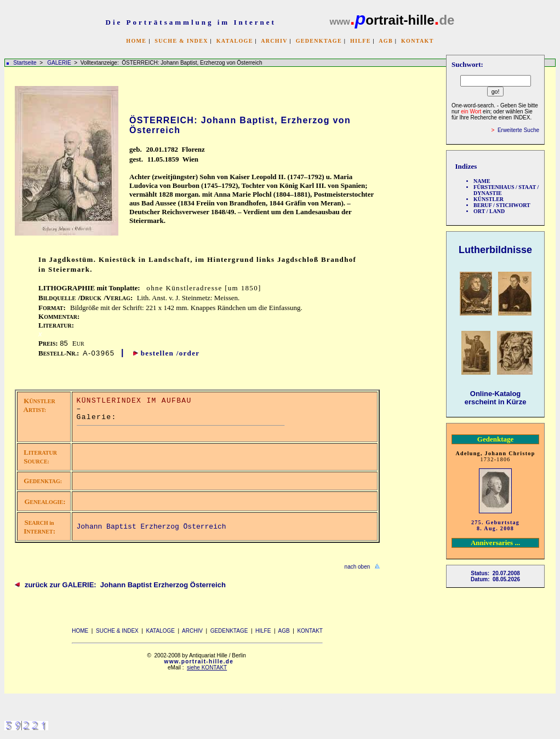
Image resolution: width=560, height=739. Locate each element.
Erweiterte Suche (518, 130)
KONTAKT (418, 41)
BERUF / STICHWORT (502, 205)
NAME (482, 181)
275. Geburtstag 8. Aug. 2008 (495, 525)
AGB (386, 41)
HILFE (361, 41)
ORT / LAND (489, 211)
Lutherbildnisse (495, 250)
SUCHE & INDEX (181, 41)
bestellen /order (170, 353)
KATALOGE (235, 41)
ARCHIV (274, 41)
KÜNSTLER (488, 199)
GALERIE (60, 63)
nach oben (358, 567)
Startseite (25, 63)
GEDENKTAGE (319, 41)
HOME (136, 41)
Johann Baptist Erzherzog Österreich (152, 527)
